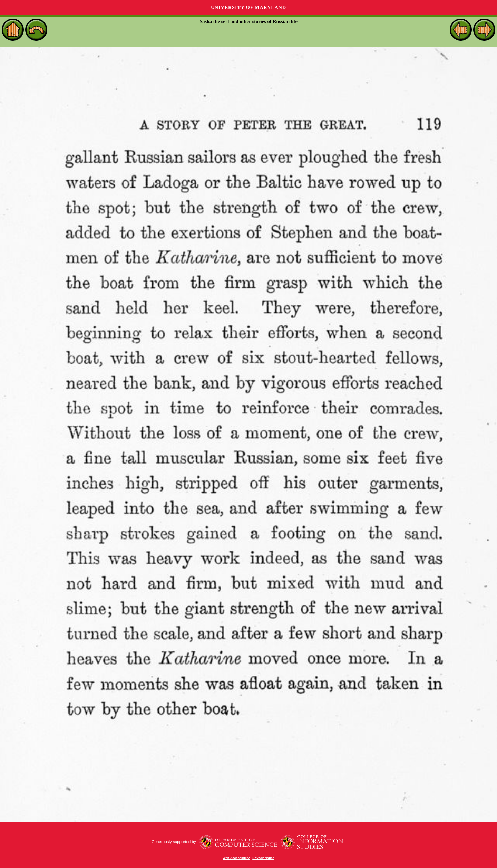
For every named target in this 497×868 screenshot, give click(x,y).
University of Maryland (248, 7)
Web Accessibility (236, 858)
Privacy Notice (263, 858)
